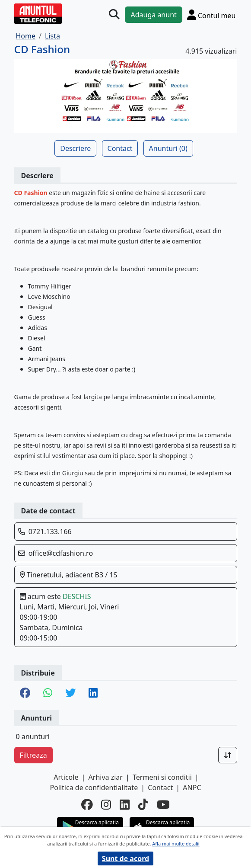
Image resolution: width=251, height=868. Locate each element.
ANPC (192, 788)
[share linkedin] (93, 693)
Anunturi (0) (168, 148)
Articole (66, 777)
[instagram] (106, 805)
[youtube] (163, 805)
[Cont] (211, 14)
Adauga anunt (153, 15)
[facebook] (87, 805)
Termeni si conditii (162, 777)
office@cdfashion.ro (61, 553)
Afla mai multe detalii (176, 844)
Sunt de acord (125, 858)
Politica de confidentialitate (94, 788)
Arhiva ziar (106, 777)
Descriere (75, 148)
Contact (120, 148)
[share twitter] (70, 693)
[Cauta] (114, 14)
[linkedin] (125, 805)
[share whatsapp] (48, 693)
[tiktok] (143, 805)
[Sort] (228, 755)
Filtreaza (33, 755)
